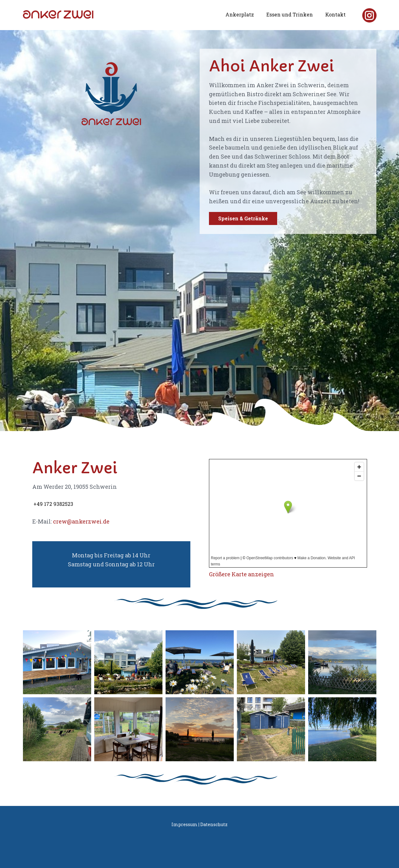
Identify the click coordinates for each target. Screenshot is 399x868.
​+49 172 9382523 (53, 504)
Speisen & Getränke (243, 218)
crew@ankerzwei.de (81, 521)
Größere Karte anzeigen (242, 574)
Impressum (184, 824)
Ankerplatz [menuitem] (240, 14)
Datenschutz (214, 824)
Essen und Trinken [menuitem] (290, 14)
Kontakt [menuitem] (335, 14)
